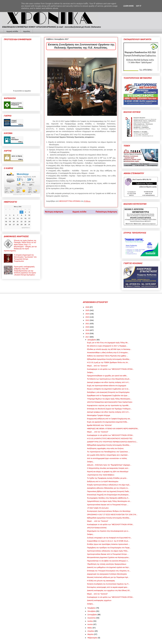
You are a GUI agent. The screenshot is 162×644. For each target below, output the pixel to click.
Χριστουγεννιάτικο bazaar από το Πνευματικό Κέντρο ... (108, 505)
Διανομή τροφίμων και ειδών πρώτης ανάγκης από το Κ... (109, 382)
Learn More (128, 6)
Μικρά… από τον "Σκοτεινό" (97, 366)
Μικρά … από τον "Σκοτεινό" (98, 432)
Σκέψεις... (91, 372)
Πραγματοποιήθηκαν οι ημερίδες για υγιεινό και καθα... (107, 376)
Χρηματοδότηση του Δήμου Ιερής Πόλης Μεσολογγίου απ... (109, 501)
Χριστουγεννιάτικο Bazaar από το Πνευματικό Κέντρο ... (108, 554)
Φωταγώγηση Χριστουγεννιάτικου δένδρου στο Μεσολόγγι (109, 511)
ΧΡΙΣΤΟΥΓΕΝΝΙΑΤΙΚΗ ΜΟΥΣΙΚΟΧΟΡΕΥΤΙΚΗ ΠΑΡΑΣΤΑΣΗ (110, 402)
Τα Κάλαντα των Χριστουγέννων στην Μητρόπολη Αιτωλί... (109, 379)
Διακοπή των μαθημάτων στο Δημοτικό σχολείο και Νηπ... (109, 567)
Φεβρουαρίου (93, 638)
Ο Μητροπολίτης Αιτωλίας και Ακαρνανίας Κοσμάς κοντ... (108, 468)
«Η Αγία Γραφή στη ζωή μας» (98, 508)
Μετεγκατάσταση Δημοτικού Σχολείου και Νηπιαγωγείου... (109, 557)
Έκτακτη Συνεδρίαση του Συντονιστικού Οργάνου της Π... (108, 584)
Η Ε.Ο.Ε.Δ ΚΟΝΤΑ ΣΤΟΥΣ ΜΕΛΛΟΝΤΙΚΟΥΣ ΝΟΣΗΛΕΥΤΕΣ (110, 438)
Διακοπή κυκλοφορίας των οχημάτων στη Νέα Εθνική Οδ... (109, 590)
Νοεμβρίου (92, 608)
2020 (88, 327)
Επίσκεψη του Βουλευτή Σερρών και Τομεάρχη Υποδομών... (109, 409)
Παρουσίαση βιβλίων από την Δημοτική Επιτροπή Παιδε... (109, 491)
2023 (88, 317)
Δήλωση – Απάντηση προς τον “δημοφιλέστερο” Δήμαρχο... (109, 465)
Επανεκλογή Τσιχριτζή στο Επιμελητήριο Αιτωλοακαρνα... (108, 495)
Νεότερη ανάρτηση (54, 212)
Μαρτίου (91, 634)
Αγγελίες (27, 31)
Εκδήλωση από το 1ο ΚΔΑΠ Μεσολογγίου (103, 481)
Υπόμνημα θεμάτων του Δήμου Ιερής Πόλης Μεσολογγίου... (109, 399)
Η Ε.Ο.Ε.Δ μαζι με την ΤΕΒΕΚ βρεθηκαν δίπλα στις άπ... (108, 362)
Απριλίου (91, 631)
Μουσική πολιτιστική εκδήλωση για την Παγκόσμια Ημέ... (108, 577)
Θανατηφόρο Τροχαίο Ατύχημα (99, 415)
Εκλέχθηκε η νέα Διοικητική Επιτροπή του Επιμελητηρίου (108, 392)
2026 (88, 307)
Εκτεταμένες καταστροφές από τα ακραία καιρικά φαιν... (108, 587)
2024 (88, 314)
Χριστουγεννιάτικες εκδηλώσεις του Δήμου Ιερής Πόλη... (108, 551)
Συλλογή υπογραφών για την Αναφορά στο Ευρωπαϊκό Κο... (109, 538)
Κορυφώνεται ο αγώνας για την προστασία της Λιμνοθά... (108, 405)
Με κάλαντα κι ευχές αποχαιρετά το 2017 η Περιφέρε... (107, 346)
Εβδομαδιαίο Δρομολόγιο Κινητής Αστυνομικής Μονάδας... (109, 359)
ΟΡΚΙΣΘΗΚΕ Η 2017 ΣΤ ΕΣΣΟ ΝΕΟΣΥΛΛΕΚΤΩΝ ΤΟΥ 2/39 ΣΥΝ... (112, 515)
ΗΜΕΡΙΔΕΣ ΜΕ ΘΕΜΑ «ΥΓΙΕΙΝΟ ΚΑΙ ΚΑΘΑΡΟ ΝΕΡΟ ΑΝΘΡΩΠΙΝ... (113, 429)
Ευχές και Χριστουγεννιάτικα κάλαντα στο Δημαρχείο (107, 386)
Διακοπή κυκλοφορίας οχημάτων (99, 600)
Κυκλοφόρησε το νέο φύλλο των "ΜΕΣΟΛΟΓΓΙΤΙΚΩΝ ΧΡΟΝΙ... (110, 369)
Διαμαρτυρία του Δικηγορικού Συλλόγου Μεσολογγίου (107, 574)
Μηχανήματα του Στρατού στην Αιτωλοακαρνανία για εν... (108, 531)
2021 (88, 324)
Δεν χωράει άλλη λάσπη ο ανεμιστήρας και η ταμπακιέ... (108, 455)
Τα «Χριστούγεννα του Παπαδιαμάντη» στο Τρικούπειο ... (108, 452)
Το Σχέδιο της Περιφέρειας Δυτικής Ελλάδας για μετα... (107, 478)
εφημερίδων (28, 91)
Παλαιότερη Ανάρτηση (106, 212)
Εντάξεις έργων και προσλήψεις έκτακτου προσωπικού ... (108, 544)
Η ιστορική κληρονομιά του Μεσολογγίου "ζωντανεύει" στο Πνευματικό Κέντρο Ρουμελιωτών (25, 258)
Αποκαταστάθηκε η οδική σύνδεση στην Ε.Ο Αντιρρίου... (108, 353)
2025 (88, 310)
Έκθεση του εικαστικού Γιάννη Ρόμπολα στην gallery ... (108, 356)
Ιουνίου (90, 624)
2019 (88, 330)
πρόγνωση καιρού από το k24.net (22, 195)
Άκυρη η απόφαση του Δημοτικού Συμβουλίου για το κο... (108, 389)
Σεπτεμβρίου (92, 615)
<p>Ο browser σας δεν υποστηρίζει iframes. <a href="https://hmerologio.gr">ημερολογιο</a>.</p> (17, 217)
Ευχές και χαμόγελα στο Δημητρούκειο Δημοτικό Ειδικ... (108, 422)
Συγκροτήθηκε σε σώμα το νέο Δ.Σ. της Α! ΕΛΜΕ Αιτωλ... (108, 541)
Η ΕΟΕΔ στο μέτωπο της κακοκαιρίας (101, 581)
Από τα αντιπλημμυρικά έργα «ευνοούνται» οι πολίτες (107, 458)
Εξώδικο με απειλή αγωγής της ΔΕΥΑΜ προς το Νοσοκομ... (109, 349)
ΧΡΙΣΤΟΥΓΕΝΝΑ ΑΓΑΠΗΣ (97, 528)
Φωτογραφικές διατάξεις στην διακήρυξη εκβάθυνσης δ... (108, 498)
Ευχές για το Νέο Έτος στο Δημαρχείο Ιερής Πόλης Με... (108, 343)
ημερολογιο (26, 227)
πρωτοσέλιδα (18, 91)
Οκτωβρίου (92, 611)
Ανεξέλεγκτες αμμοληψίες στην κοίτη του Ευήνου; (105, 448)
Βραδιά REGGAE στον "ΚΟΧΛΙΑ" (99, 425)
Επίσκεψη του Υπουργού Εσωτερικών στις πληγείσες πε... (109, 571)
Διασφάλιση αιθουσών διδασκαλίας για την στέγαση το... (108, 488)
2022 (88, 320)
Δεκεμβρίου (92, 340)
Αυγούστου (92, 618)
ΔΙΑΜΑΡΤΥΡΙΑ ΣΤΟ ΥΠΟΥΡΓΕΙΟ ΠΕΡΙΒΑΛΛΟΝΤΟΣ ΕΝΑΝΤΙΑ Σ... (112, 442)
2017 (88, 337)
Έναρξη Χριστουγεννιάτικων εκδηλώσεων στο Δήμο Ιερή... (109, 485)
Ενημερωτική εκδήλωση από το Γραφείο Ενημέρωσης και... (109, 419)
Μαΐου (90, 628)
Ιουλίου (90, 621)
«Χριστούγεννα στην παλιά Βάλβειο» (101, 475)
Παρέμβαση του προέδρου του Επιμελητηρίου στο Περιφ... (109, 548)
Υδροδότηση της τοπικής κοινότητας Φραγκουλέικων (107, 564)
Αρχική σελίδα (12, 31)
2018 (88, 334)
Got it (139, 6)
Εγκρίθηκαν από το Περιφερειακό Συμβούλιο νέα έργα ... (108, 396)
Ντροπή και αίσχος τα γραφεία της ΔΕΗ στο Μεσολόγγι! (108, 472)
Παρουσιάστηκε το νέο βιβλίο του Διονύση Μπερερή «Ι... (108, 561)
